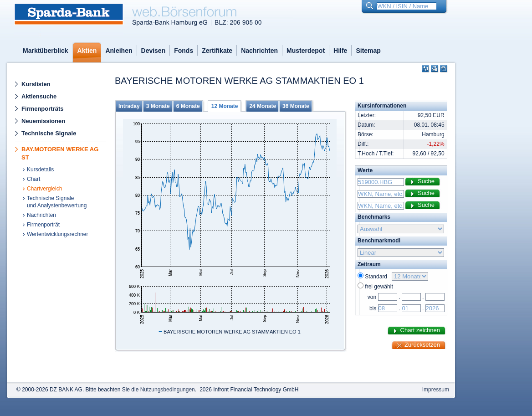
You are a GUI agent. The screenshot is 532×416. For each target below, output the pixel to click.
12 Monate (225, 106)
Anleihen (119, 51)
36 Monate (296, 106)
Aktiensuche (39, 96)
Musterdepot (306, 51)
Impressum (436, 390)
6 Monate (188, 106)
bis (373, 308)
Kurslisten (36, 84)
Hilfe (340, 51)
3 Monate (158, 106)
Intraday (129, 106)
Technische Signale (49, 133)
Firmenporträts (42, 109)
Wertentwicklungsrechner (58, 234)
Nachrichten (259, 51)
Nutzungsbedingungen (168, 390)
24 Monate (263, 106)
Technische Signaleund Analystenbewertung (57, 202)
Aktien (87, 51)
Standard (377, 277)
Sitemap (368, 51)
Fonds (184, 51)
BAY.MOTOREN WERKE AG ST (60, 153)
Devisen (153, 51)
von (372, 297)
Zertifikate (217, 51)
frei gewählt (379, 287)
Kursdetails (40, 169)
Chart (33, 179)
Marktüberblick (46, 51)
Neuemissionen (43, 121)
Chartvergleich (44, 189)
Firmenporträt (43, 225)
